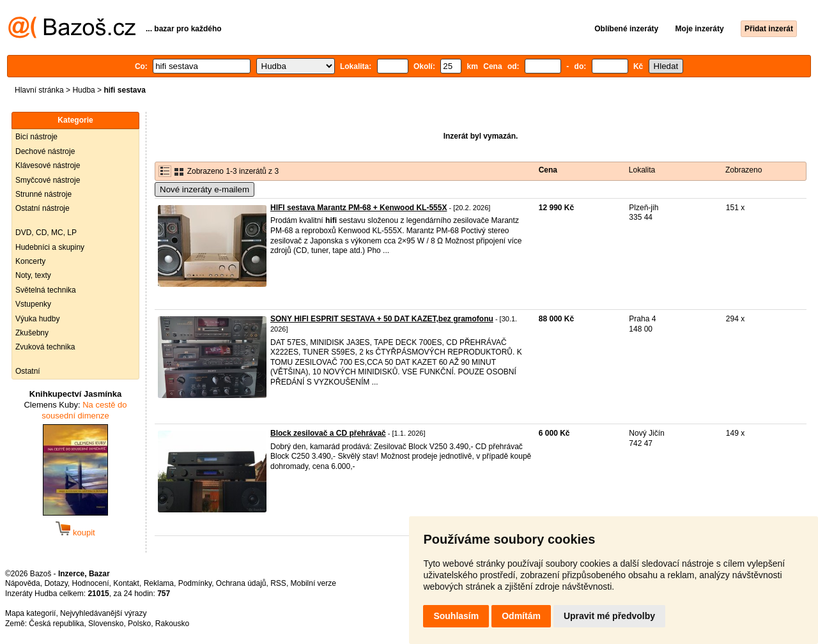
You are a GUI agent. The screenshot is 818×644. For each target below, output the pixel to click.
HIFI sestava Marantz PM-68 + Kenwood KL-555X (359, 208)
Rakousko (172, 624)
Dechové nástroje (45, 151)
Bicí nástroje (36, 137)
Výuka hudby (37, 319)
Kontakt (126, 583)
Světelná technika (46, 290)
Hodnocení (91, 583)
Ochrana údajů (241, 583)
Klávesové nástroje (48, 165)
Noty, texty (33, 275)
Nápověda (23, 583)
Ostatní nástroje (42, 208)
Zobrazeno (744, 170)
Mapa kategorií (30, 613)
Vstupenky (33, 304)
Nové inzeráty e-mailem (204, 189)
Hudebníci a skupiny (50, 247)
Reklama (159, 583)
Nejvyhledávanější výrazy (103, 613)
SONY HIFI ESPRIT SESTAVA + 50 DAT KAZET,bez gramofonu (382, 319)
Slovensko (106, 624)
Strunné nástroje (43, 194)
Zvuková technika (45, 347)
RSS (278, 583)
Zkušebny (32, 333)
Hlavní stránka (39, 90)
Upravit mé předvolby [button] (609, 616)
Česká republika (56, 624)
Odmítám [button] (521, 616)
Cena (548, 170)
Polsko (139, 624)
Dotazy (56, 583)
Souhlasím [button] (456, 616)
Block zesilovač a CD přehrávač (328, 433)
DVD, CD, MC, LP (46, 233)
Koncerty (30, 261)
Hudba (83, 90)
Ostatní (28, 371)
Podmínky (195, 583)
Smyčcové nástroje (48, 180)
